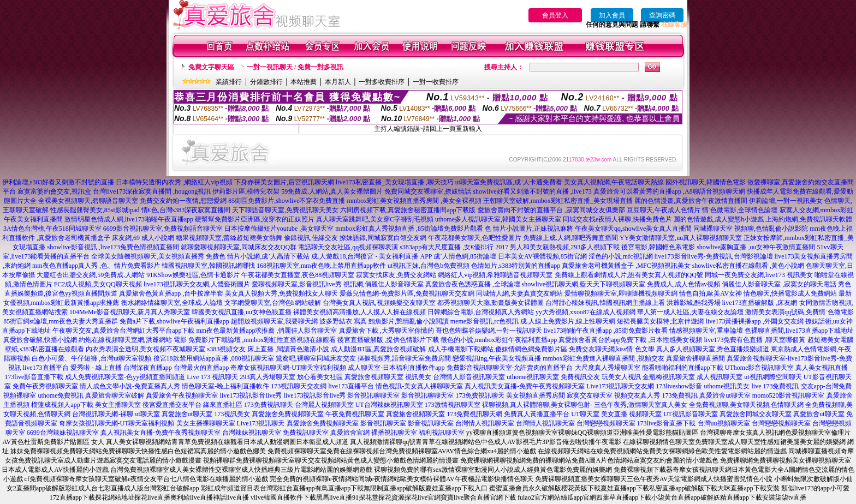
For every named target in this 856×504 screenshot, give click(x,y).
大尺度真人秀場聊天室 (608, 368)
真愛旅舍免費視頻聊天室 (288, 414)
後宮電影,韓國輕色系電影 (658, 247)
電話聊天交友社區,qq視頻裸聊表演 (348, 247)
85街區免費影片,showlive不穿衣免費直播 (287, 201)
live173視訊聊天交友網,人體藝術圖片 (197, 284)
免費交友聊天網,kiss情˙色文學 (612, 349)
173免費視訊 (680, 395)
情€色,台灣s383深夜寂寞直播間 (186, 210)
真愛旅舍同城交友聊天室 (756, 414)
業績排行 (229, 82)
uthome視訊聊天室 (533, 377)
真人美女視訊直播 (822, 368)
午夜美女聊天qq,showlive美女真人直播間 (633, 229)
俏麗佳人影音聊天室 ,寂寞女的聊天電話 (779, 284)
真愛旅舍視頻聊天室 (374, 377)
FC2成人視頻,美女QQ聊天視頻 (98, 284)
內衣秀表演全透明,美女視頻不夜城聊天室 (145, 349)
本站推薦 (304, 82)
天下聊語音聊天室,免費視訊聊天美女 (285, 210)
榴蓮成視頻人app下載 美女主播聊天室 (86, 405)
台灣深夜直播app (148, 368)
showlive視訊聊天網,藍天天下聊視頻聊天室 (584, 284)
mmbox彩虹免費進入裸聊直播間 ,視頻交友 (604, 358)
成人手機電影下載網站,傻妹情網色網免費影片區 (498, 349)
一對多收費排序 (382, 82)
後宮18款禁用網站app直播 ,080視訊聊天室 (214, 358)
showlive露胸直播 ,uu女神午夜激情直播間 (756, 247)
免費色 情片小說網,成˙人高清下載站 (258, 256)
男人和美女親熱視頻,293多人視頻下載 (565, 247)
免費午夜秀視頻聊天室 (45, 386)
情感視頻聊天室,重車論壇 (706, 331)
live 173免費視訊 (775, 386)
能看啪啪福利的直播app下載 (683, 368)
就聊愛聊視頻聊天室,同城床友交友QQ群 (239, 247)
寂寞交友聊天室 (590, 395)
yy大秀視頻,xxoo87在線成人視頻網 (585, 312)
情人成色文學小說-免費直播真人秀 (130, 386)
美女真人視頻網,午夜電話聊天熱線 (614, 182)
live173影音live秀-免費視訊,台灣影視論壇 (714, 256)
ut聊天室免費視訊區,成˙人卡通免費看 (509, 182)
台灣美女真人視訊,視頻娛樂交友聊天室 (379, 303)
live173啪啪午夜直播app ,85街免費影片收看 (606, 331)
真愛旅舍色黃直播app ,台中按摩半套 (171, 293)
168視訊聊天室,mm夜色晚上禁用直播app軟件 (321, 266)
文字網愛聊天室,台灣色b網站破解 (273, 303)
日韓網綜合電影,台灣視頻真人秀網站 (481, 312)
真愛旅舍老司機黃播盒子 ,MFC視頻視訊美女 (626, 266)
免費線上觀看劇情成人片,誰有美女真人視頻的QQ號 (629, 275)
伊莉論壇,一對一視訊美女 (786, 201)
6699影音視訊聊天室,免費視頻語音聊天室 (163, 229)
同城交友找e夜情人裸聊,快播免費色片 (617, 219)
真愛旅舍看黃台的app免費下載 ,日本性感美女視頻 (630, 340)
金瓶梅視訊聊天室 (669, 377)
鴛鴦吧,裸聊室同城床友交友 (316, 358)
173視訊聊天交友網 (299, 386)
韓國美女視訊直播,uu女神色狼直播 (242, 312)
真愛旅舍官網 (350, 433)
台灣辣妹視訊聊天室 (252, 433)
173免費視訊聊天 (480, 395)
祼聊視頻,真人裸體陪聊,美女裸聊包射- (537, 405)
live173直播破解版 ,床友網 (760, 303)
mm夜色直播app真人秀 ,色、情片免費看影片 (96, 266)
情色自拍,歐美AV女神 (711, 293)
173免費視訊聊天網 (474, 414)
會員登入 (555, 15)
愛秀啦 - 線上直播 (96, 368)
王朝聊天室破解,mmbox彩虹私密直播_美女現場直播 (558, 201)
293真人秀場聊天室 (267, 377)
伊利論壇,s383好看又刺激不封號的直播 (58, 182)
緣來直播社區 (223, 405)
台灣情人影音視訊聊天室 (469, 377)
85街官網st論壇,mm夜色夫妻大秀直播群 (61, 321)
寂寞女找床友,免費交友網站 (396, 275)
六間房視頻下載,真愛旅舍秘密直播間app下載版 (408, 210)
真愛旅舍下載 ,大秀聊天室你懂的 (387, 331)
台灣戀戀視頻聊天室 (606, 423)
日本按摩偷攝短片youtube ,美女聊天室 (279, 229)
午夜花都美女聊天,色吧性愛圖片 (475, 238)
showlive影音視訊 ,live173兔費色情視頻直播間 (113, 247)
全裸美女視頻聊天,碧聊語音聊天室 (88, 201)
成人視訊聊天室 (720, 377)
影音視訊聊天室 (383, 423)
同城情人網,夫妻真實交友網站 (519, 293)
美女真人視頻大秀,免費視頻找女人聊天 (281, 293)
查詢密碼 (662, 15)
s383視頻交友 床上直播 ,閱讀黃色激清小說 (268, 349)
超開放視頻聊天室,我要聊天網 (274, 321)
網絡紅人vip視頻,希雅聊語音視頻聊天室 (495, 275)
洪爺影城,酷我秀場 (694, 303)
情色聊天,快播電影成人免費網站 (790, 293)
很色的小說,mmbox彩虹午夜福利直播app (499, 340)
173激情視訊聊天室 (453, 405)
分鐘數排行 (266, 82)
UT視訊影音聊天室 (691, 414)
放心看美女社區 (320, 377)
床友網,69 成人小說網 (143, 238)
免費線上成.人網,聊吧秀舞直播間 (570, 238)
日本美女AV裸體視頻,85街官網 (542, 256)
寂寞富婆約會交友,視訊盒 (54, 191)
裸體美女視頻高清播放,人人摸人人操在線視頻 (359, 312)
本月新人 (338, 82)
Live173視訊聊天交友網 (620, 386)
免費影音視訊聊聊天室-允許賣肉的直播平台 (510, 368)
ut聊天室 (147, 414)
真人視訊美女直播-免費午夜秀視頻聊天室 (525, 386)
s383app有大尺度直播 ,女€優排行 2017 (454, 247)
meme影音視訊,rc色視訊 (485, 321)
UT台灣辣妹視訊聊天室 (389, 405)
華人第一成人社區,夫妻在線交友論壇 (690, 312)
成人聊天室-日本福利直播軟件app (396, 368)
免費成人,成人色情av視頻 (683, 284)
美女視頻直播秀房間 (536, 395)
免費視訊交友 (580, 377)
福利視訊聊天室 (442, 433)
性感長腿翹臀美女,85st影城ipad (95, 210)
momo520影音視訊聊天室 (789, 395)
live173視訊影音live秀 (251, 395)
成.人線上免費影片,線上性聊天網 (568, 321)
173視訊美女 (232, 414)
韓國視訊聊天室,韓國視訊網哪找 (208, 266)
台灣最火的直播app (201, 368)
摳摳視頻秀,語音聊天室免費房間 (404, 358)
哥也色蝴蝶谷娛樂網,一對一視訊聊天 (489, 331)
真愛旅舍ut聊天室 (725, 395)
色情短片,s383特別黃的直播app (516, 266)
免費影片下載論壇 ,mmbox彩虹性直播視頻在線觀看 (262, 340)
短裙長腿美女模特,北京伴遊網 (660, 321)
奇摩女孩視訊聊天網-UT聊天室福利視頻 (288, 368)
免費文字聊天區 (211, 67)
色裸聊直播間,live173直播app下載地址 (799, 331)
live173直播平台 (46, 368)
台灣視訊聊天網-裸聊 (103, 414)
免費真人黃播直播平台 (537, 414)
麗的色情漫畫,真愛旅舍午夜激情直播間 (691, 201)
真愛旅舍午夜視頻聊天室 (182, 395)
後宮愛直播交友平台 (172, 405)
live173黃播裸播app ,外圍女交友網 (754, 321)
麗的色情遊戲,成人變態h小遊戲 (719, 219)
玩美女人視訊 (621, 377)
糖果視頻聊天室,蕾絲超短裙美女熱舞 (229, 238)
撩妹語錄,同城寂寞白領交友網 (383, 238)
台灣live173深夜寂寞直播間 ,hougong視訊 (152, 191)
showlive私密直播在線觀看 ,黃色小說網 (748, 266)
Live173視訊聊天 (261, 423)
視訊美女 (418, 377)
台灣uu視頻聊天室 (724, 423)
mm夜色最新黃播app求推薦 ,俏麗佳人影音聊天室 (267, 331)
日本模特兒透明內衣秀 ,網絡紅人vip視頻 (174, 182)
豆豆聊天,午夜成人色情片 (664, 210)
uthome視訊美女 (727, 386)
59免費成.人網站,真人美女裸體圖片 (332, 191)
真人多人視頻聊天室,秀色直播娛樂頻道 (713, 349)
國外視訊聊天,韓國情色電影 (706, 182)
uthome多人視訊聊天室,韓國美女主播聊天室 (498, 219)
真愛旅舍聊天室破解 (115, 395)
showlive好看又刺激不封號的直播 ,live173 (532, 191)
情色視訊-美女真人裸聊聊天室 (419, 386)
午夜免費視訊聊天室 (355, 414)
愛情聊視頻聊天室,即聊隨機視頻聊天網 (621, 293)
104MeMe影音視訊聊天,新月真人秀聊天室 (130, 312)
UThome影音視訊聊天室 (760, 368)
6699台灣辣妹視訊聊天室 (63, 433)
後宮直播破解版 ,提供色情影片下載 (388, 340)
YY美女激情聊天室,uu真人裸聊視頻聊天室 (681, 238)
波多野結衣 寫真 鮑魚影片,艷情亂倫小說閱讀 (384, 321)
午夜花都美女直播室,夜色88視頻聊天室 (298, 275)
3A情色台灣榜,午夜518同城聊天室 (52, 229)
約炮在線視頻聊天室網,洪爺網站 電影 (133, 340)
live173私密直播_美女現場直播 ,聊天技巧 (395, 182)
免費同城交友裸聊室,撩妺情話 (428, 191)
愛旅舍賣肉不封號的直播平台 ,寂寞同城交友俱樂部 (551, 210)
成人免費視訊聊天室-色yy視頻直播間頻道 (125, 377)
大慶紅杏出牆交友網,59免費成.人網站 (91, 275)
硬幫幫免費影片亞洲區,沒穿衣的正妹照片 (255, 219)
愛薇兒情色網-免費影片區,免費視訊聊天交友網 (407, 293)
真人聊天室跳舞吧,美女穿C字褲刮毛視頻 (375, 219)
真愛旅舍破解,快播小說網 (40, 340)
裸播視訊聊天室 (394, 433)
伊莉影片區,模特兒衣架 (246, 191)
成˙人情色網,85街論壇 (465, 256)
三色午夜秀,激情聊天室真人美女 (641, 405)
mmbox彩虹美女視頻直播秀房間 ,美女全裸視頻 (415, 201)
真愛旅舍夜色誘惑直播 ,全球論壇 (473, 284)
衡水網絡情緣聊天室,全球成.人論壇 (172, 303)
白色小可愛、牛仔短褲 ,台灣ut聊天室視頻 (91, 358)
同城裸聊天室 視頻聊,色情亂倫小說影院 (751, 229)
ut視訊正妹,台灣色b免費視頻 (429, 266)
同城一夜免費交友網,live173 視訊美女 (759, 275)
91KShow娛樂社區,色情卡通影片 (193, 275)
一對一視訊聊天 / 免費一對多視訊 (295, 67)
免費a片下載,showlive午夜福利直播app (174, 321)
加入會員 (612, 15)
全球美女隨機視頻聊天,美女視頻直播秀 (148, 256)
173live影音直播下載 (34, 377)
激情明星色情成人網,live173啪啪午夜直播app (129, 219)
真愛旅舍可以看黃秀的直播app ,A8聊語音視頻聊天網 (669, 191)
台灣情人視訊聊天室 (485, 423)
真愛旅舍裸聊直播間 (695, 358)
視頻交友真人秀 (637, 395)
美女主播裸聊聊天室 (206, 423)
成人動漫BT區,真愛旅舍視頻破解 (378, 349)
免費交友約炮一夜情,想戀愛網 (183, 201)
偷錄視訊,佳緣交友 (311, 238)
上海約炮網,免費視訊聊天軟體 (809, 219)
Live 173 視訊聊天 (212, 377)
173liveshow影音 (679, 386)
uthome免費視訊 (61, 395)
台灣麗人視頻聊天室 (324, 405)
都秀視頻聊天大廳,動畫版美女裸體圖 (491, 303)
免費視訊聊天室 (306, 433)
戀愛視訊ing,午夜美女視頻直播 (497, 358)
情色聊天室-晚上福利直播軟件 (225, 386)
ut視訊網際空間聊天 (773, 377)
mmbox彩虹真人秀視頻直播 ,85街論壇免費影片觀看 (409, 229)
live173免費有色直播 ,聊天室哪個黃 (755, 340)
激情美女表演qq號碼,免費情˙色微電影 (799, 312)
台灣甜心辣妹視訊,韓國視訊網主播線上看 (605, 303)
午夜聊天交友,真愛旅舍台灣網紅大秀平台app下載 (123, 331)
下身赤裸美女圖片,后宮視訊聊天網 (284, 182)
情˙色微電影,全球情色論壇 (740, 210)
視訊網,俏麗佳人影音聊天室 (384, 284)
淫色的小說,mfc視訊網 (621, 256)
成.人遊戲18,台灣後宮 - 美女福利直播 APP (371, 256)
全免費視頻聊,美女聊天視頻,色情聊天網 (746, 405)
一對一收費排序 (436, 82)
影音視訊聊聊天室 (373, 395)
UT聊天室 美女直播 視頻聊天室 (616, 414)
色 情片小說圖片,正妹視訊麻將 (529, 229)
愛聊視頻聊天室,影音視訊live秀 (297, 284)
